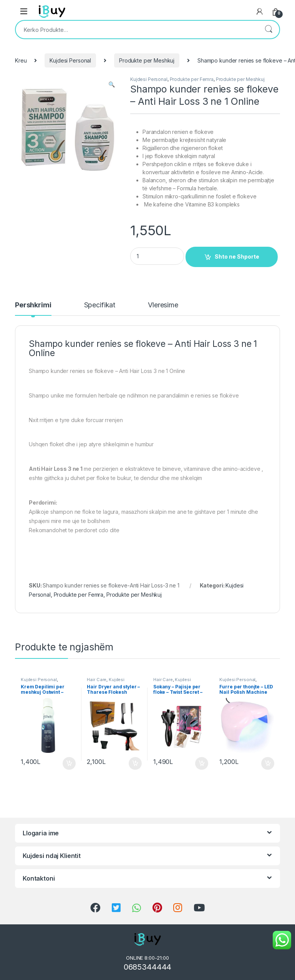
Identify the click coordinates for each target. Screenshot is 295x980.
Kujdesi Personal (70, 60)
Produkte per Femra (192, 79)
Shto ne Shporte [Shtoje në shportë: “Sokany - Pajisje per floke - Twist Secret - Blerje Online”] (202, 764)
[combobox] (137, 30)
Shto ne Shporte (237, 257)
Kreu (21, 60)
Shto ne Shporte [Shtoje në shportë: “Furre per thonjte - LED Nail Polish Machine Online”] (268, 764)
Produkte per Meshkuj (147, 60)
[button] (112, 84)
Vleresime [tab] (163, 305)
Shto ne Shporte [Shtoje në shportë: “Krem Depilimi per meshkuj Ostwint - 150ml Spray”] (69, 764)
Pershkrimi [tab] (33, 305)
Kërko (268, 30)
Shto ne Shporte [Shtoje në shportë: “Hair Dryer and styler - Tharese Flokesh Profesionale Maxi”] (135, 764)
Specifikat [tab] (100, 305)
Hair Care (97, 680)
